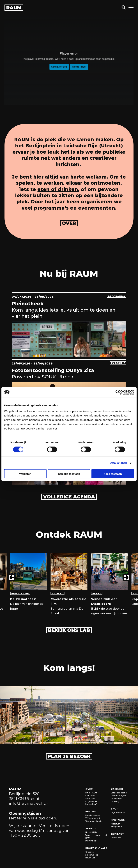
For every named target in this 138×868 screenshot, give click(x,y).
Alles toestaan (113, 474)
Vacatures (90, 799)
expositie (118, 363)
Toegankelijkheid (94, 821)
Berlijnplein (116, 827)
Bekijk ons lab (69, 630)
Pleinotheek (91, 841)
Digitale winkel (118, 813)
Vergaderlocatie (119, 793)
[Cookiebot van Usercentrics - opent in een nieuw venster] (118, 392)
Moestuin (115, 824)
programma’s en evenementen (74, 208)
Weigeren (25, 474)
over (69, 223)
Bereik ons (116, 838)
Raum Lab (90, 858)
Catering (115, 801)
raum (14, 8)
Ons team (90, 796)
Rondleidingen (118, 796)
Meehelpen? (91, 804)
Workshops (116, 799)
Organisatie (91, 801)
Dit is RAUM (91, 793)
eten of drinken (58, 189)
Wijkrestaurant (93, 818)
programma (117, 296)
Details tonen (118, 463)
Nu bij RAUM (91, 832)
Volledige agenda (69, 497)
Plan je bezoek (69, 756)
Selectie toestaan (69, 474)
